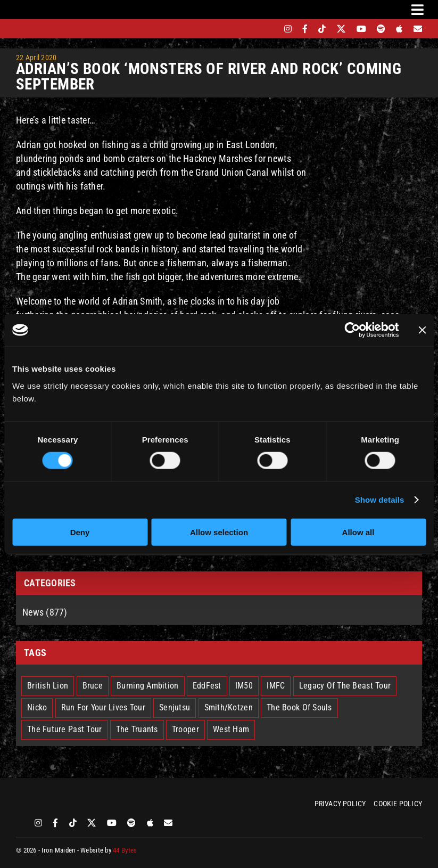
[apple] (399, 29)
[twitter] (341, 29)
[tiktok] (322, 29)
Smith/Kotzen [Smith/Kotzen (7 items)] (229, 707)
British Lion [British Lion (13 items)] (48, 686)
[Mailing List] (418, 29)
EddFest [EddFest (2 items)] (207, 686)
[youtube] (361, 29)
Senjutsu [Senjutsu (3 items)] (175, 707)
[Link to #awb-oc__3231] (418, 10)
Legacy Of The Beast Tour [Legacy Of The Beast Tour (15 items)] (345, 686)
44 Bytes (125, 850)
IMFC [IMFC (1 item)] (276, 686)
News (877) (45, 612)
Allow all (358, 532)
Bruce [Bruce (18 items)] (93, 686)
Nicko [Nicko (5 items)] (37, 707)
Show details (380, 500)
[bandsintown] (270, 29)
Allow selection (219, 532)
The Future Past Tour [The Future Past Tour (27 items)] (64, 729)
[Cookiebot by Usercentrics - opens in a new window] (352, 330)
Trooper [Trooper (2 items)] (185, 729)
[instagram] (288, 29)
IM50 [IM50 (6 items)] (244, 686)
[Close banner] (422, 330)
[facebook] (305, 29)
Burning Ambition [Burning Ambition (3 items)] (147, 686)
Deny (80, 532)
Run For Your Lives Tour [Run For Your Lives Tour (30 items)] (103, 707)
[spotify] (381, 29)
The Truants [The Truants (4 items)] (137, 729)
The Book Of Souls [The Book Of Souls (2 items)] (299, 707)
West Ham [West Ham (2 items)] (231, 729)
